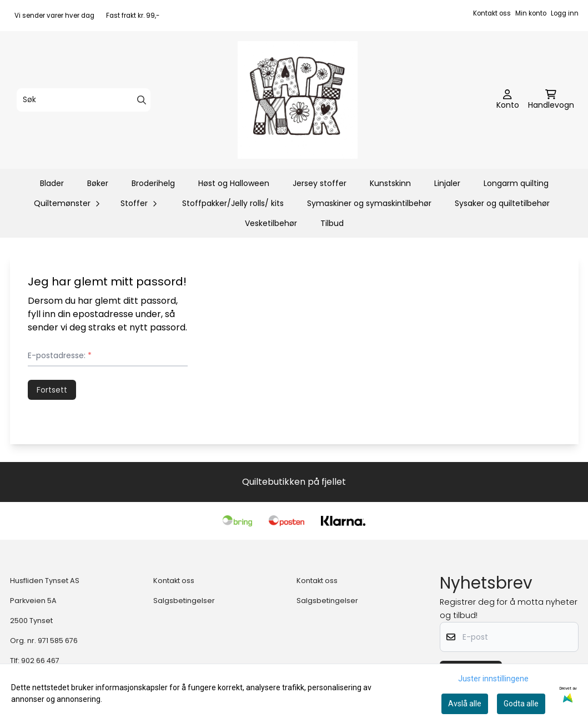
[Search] (142, 100)
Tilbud (332, 223)
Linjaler (447, 183)
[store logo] (298, 100)
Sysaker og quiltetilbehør (502, 203)
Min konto (531, 13)
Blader (52, 183)
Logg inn (565, 13)
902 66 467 (40, 661)
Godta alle (521, 704)
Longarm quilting (516, 183)
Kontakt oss (492, 13)
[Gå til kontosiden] (508, 100)
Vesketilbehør (271, 223)
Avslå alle (465, 704)
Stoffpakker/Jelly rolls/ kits (233, 203)
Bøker (98, 183)
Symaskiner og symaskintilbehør (369, 203)
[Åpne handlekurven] (551, 100)
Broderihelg (153, 183)
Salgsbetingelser (184, 601)
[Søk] (84, 100)
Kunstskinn (390, 183)
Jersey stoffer (320, 183)
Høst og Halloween (234, 183)
